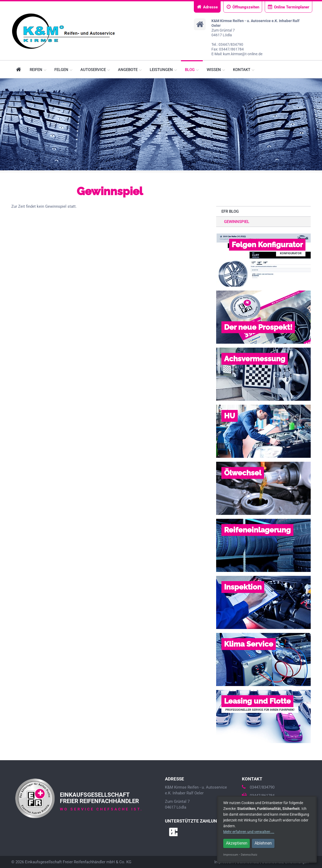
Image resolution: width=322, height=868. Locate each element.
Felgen (63, 70)
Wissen (216, 70)
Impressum (231, 855)
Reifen (38, 70)
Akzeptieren (237, 843)
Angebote (130, 70)
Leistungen (163, 70)
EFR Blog (230, 211)
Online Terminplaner (289, 7)
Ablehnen (263, 843)
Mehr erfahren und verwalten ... (249, 832)
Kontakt (244, 70)
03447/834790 (258, 787)
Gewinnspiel (237, 222)
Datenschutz (249, 855)
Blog (192, 70)
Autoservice (95, 70)
